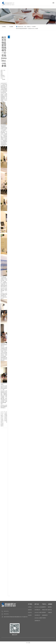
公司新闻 (4, 27)
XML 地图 (28, 643)
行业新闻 (11, 27)
